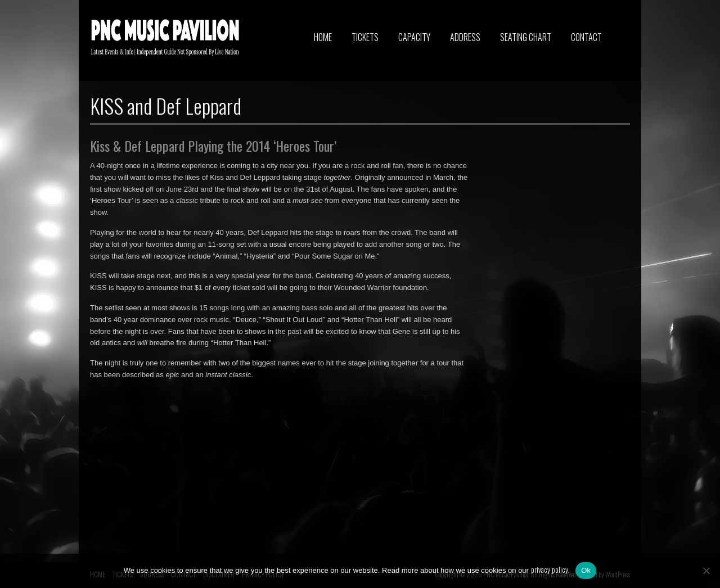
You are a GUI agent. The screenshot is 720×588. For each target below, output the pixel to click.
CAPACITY (414, 37)
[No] (706, 571)
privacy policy (550, 569)
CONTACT (586, 37)
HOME (323, 37)
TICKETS (365, 37)
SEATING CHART (526, 37)
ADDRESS (465, 37)
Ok (586, 570)
